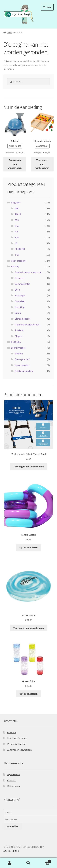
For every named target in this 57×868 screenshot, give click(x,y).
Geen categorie (19, 261)
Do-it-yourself (22, 359)
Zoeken (28, 863)
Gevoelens (20, 301)
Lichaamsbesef (23, 319)
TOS (17, 255)
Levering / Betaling (17, 738)
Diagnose (16, 203)
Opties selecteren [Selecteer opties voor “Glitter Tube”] (28, 694)
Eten (17, 290)
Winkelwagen (45, 861)
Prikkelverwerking (24, 371)
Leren (18, 313)
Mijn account (14, 774)
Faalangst (20, 295)
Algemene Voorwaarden (19, 750)
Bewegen (20, 278)
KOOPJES (16, 342)
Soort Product (18, 348)
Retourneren (14, 786)
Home (9, 33)
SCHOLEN (20, 249)
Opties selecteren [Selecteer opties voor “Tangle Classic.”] (28, 547)
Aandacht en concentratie (28, 272)
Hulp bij (15, 266)
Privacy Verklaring (16, 744)
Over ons (12, 732)
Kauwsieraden (22, 365)
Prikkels (19, 330)
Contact (11, 780)
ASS (17, 220)
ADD (17, 208)
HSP (17, 237)
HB (16, 232)
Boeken (19, 354)
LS (16, 243)
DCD (17, 226)
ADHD (18, 214)
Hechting (20, 307)
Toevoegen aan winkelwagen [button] (15, 164)
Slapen (18, 336)
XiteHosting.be (11, 851)
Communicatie (22, 284)
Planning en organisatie (27, 325)
